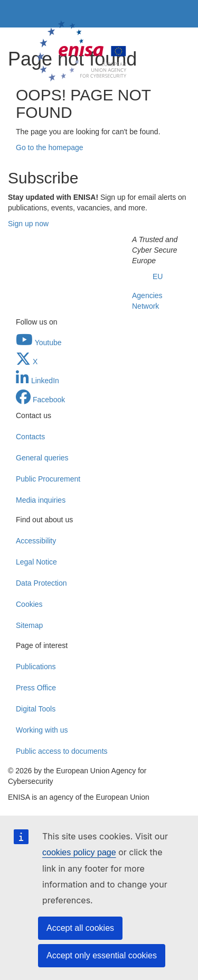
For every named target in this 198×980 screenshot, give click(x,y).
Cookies (29, 604)
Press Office (36, 688)
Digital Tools (36, 709)
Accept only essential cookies (102, 955)
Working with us (42, 730)
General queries (42, 458)
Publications (36, 667)
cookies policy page (79, 852)
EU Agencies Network (147, 291)
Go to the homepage (50, 147)
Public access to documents (62, 751)
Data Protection (41, 583)
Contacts (30, 437)
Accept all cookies (80, 928)
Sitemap (29, 625)
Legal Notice (36, 562)
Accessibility (36, 541)
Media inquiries (41, 500)
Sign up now (28, 224)
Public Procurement (48, 479)
